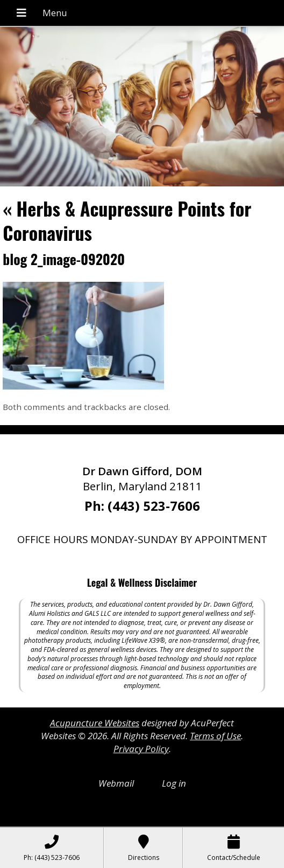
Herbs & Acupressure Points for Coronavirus (127, 220)
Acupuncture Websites (95, 723)
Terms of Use (215, 736)
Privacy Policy (141, 749)
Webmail (116, 783)
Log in (174, 783)
